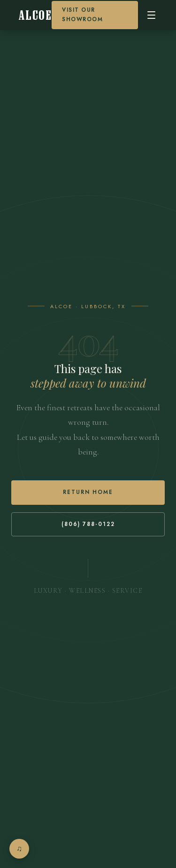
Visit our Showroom (82, 15)
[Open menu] (151, 15)
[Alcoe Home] (35, 15)
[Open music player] (19, 849)
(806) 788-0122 (88, 524)
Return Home (88, 492)
